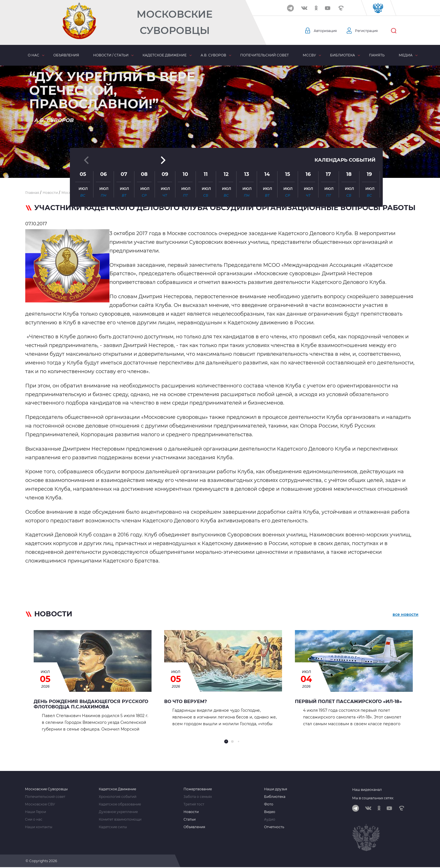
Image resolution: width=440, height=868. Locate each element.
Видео (270, 812)
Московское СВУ (40, 804)
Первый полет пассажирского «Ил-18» (348, 701)
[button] (220, 164)
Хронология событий (118, 797)
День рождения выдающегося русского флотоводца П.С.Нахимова (91, 704)
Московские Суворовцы (175, 22)
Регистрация (372, 31)
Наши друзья (276, 789)
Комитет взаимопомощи (120, 819)
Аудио (270, 819)
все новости (405, 615)
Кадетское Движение (117, 789)
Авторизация (327, 31)
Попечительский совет (264, 55)
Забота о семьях (198, 797)
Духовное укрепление (118, 812)
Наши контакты (39, 827)
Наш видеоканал (367, 790)
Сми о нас (34, 819)
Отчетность (274, 827)
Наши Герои (35, 812)
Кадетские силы (113, 827)
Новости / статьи (111, 55)
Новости (191, 812)
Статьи (190, 819)
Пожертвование (198, 789)
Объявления (66, 55)
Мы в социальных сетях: (373, 798)
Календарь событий (343, 116)
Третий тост (194, 804)
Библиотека (342, 55)
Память (377, 55)
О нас (34, 55)
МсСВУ (309, 55)
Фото (269, 804)
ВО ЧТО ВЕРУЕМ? (185, 701)
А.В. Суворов (213, 55)
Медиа (406, 55)
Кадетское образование (120, 804)
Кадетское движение (165, 55)
